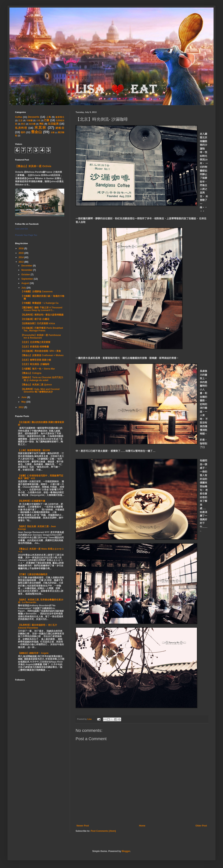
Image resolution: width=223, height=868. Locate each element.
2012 (22, 407)
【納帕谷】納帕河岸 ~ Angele (33, 653)
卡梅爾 (29, 120)
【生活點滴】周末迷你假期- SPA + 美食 (41, 351)
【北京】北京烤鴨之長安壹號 (36, 342)
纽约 (23, 132)
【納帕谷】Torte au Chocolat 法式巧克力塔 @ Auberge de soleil (42, 379)
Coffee (19, 117)
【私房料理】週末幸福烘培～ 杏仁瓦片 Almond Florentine (38, 626)
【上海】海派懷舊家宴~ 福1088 (34, 450)
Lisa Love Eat (21, 229)
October (26, 275)
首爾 (53, 132)
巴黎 (47, 120)
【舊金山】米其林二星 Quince (36, 385)
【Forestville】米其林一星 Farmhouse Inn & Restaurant (41, 336)
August (26, 283)
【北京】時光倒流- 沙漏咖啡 (35, 364)
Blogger (126, 851)
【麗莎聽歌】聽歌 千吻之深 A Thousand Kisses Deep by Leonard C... (42, 309)
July (24, 288)
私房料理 (21, 128)
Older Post (201, 826)
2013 (22, 262)
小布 (38, 120)
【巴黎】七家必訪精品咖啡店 (33, 574)
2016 (22, 248)
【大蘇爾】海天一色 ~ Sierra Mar (38, 369)
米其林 (40, 128)
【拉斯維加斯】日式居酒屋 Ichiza (38, 323)
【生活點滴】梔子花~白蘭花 (35, 319)
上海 (49, 117)
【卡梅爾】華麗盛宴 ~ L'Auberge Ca (40, 303)
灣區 (41, 124)
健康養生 (60, 117)
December (27, 266)
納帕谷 (60, 128)
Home (142, 826)
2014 (22, 257)
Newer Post (83, 826)
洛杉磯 (32, 124)
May (24, 402)
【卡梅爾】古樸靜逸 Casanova (37, 292)
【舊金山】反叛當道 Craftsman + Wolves (42, 355)
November (27, 270)
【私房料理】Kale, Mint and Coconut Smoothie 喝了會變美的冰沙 (40, 390)
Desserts (34, 117)
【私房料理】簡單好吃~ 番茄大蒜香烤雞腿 (42, 315)
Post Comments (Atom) (103, 831)
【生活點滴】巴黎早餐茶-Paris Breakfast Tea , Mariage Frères (42, 329)
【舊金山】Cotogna (31, 373)
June (24, 397)
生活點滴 (53, 124)
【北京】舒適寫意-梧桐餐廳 (35, 347)
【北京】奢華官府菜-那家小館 (36, 360)
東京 (23, 124)
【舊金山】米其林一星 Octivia (33, 166)
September (27, 279)
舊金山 (36, 132)
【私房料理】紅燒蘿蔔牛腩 (32, 501)
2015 (22, 253)
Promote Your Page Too (26, 235)
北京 (20, 120)
